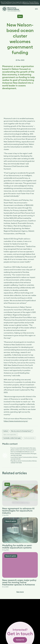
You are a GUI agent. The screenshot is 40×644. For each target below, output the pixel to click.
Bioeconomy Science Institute (31, 3)
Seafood (6, 431)
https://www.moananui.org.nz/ (16, 421)
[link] (20, 640)
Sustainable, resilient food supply (12, 438)
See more (20, 592)
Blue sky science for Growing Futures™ (22, 431)
